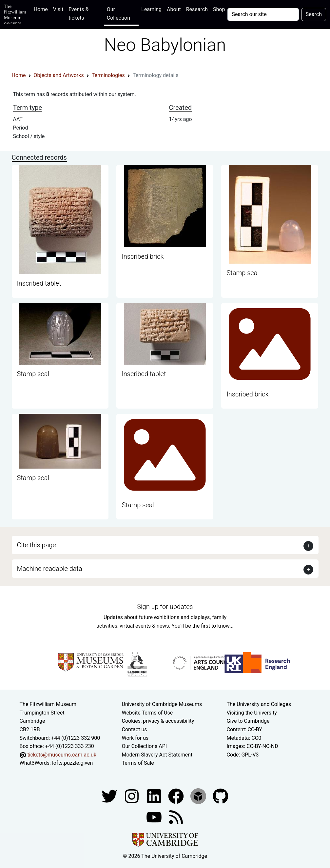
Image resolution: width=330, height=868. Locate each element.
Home (42, 9)
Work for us (135, 738)
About (174, 9)
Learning (151, 9)
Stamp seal (243, 273)
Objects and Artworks (59, 75)
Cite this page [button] (37, 545)
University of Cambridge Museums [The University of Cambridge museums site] (162, 704)
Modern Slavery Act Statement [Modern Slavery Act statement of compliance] (157, 755)
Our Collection (118, 14)
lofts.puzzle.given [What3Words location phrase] (72, 763)
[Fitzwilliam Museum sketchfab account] (199, 796)
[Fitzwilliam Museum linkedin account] (177, 796)
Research (197, 9)
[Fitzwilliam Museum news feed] (176, 817)
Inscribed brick (143, 256)
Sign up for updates (165, 607)
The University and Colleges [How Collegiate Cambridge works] (259, 704)
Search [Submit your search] (314, 14)
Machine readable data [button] (50, 569)
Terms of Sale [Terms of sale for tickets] (138, 763)
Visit (58, 9)
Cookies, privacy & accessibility (158, 721)
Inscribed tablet (39, 283)
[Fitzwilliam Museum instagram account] (132, 796)
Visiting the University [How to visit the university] (252, 713)
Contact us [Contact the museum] (135, 729)
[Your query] (263, 14)
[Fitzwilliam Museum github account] (221, 796)
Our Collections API (145, 746)
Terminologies (108, 75)
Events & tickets (78, 14)
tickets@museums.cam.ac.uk (62, 755)
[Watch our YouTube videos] (155, 817)
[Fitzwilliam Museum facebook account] (155, 796)
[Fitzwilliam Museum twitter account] (110, 796)
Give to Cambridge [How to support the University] (248, 721)
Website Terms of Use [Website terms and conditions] (147, 713)
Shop (219, 9)
